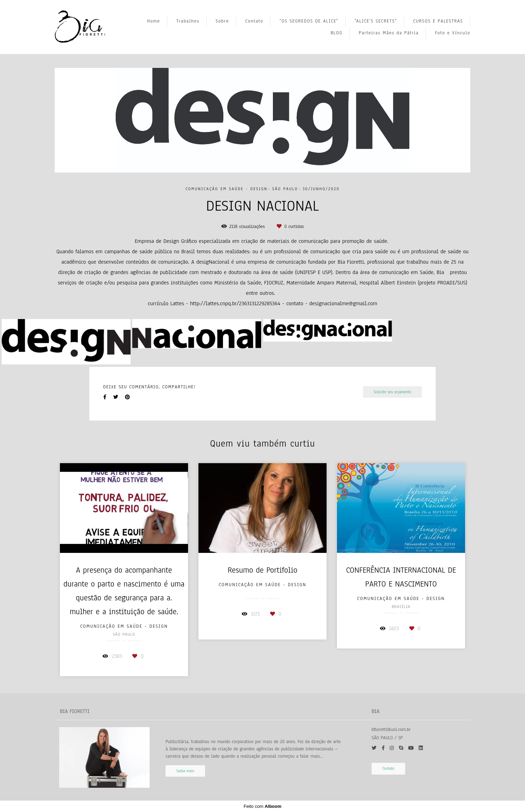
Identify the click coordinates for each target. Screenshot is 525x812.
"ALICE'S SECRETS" (376, 21)
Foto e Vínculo (453, 33)
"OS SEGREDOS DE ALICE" (309, 21)
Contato (254, 21)
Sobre (222, 21)
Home (153, 21)
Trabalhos (188, 21)
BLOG (337, 33)
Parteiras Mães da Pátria (389, 33)
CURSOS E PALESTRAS (438, 21)
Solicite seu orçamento (392, 392)
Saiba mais (185, 771)
